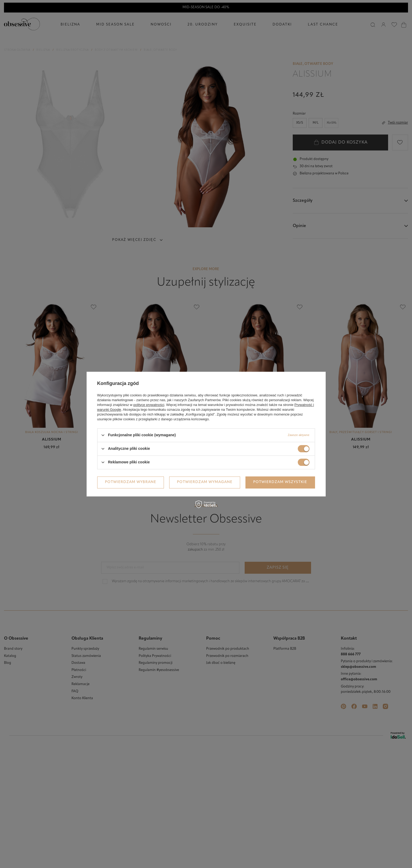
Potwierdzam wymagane (205, 482)
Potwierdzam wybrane (131, 482)
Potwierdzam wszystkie (280, 482)
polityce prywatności (149, 405)
